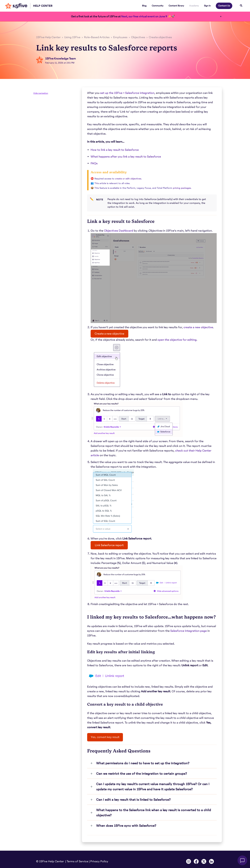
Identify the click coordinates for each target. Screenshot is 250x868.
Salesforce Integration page (189, 631)
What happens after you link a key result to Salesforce (126, 157)
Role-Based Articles (97, 37)
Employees (120, 37)
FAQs (94, 163)
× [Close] (221, 16)
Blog (144, 6)
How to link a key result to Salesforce (115, 150)
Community (158, 6)
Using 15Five (72, 37)
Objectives (138, 37)
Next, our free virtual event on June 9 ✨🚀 (148, 16)
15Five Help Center (48, 37)
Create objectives (160, 37)
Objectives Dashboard (119, 231)
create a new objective (198, 327)
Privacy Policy (99, 861)
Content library (176, 6)
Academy (194, 6)
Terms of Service (77, 861)
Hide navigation (41, 93)
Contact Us (224, 6)
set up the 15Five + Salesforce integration (127, 93)
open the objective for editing (177, 340)
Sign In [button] (207, 6)
